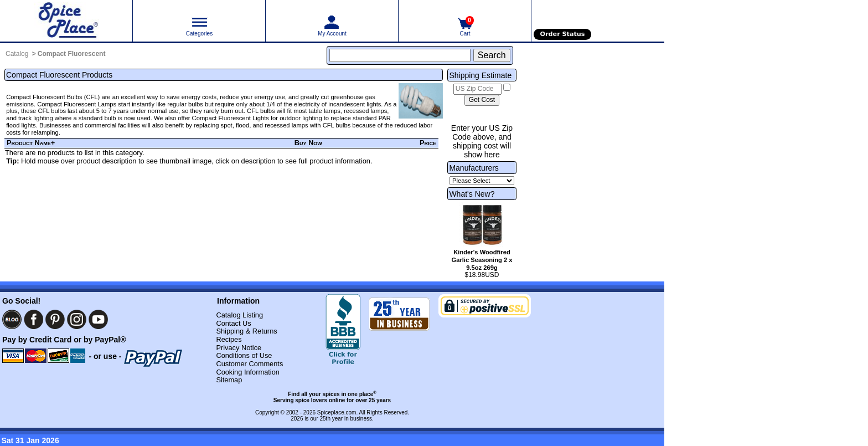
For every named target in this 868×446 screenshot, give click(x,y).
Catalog (17, 54)
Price (428, 143)
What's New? (472, 194)
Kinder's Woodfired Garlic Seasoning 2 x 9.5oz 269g (482, 260)
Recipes (229, 339)
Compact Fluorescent (72, 54)
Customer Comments (249, 364)
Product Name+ (31, 143)
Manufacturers (474, 168)
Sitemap (229, 380)
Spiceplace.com (337, 412)
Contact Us (233, 323)
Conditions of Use (244, 355)
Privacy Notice (239, 348)
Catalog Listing (239, 315)
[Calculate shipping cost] (482, 100)
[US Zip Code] (477, 89)
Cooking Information (248, 372)
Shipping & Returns (246, 331)
